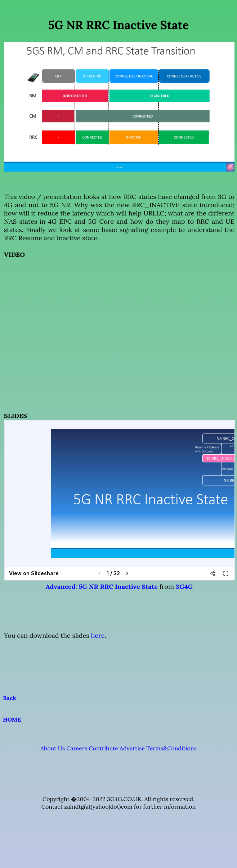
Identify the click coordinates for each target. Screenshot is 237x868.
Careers (77, 748)
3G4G (184, 587)
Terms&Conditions (171, 748)
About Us (53, 748)
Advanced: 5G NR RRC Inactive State (102, 587)
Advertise (132, 748)
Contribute (103, 748)
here (98, 635)
